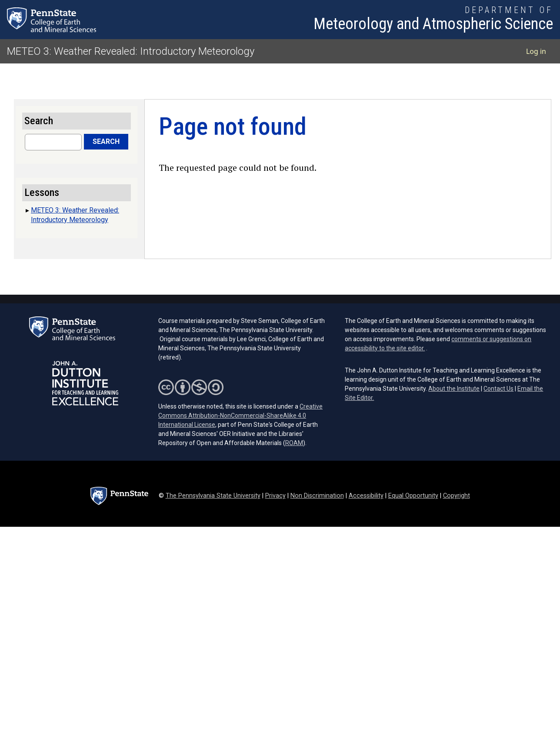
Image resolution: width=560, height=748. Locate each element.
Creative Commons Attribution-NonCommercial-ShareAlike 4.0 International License (240, 416)
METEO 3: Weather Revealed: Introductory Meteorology (131, 51)
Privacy (275, 496)
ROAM (294, 443)
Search (106, 141)
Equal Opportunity (413, 496)
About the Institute (454, 389)
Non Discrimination (317, 496)
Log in (536, 51)
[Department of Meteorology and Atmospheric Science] (433, 20)
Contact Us (498, 389)
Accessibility (366, 496)
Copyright (457, 496)
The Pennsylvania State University (213, 496)
